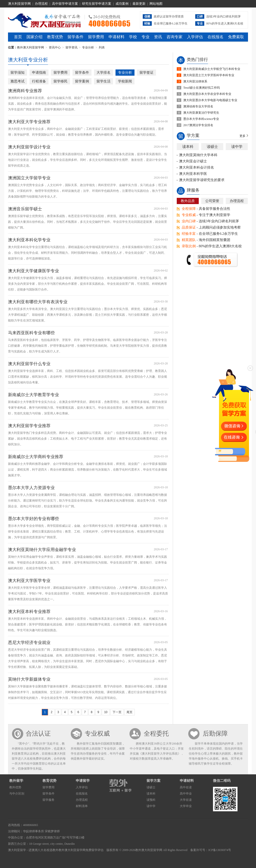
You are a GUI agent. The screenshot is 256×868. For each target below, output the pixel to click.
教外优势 (15, 787)
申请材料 (116, 37)
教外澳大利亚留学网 (44, 20)
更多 (242, 136)
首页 (18, 37)
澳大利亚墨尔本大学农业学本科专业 (207, 94)
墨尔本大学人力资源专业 (31, 488)
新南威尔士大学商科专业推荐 (36, 457)
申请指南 (39, 73)
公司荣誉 (212, 201)
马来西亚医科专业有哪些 (31, 333)
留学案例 (82, 81)
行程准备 (39, 81)
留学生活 (103, 81)
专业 (145, 37)
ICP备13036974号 (220, 850)
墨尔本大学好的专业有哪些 (33, 519)
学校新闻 (125, 81)
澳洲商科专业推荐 (25, 91)
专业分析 (88, 47)
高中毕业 (186, 794)
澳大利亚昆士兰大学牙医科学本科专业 (209, 75)
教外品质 (188, 201)
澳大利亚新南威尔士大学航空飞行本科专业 (212, 69)
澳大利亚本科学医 (193, 174)
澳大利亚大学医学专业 (29, 581)
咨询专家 (174, 37)
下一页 (117, 712)
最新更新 (139, 4)
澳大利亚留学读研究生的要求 (202, 180)
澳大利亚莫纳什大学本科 (198, 155)
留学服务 (48, 800)
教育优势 (55, 37)
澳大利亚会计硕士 (193, 161)
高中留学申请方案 (65, 4)
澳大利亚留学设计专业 (29, 147)
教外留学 (16, 781)
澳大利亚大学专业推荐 (29, 122)
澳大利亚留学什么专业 (29, 364)
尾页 (129, 712)
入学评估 (195, 37)
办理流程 (41, 4)
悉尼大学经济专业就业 (29, 643)
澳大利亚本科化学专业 (29, 240)
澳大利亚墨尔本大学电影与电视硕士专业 (210, 100)
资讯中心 (55, 47)
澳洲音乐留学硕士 (25, 209)
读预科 (151, 800)
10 (106, 712)
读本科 (188, 147)
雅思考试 (17, 81)
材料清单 (82, 806)
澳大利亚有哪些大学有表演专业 (38, 302)
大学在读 (186, 800)
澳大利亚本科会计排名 (196, 167)
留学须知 (17, 73)
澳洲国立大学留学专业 (29, 178)
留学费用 (96, 37)
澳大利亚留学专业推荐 (29, 426)
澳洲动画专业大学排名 (198, 106)
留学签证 (146, 73)
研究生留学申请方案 (97, 4)
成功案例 (122, 4)
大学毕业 (186, 806)
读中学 (237, 147)
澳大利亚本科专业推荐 (29, 612)
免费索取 (236, 37)
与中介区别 (17, 794)
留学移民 (60, 81)
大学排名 (103, 73)
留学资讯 (71, 47)
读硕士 (212, 147)
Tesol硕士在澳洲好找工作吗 (201, 88)
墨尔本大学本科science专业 (201, 119)
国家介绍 (34, 37)
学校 (133, 37)
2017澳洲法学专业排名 (198, 125)
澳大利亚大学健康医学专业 (33, 271)
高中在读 (186, 787)
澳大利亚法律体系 (195, 81)
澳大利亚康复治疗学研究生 (201, 113)
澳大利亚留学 (17, 850)
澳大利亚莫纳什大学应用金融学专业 (42, 550)
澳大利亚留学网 (19, 4)
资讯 (158, 37)
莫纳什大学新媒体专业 (29, 679)
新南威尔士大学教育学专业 (33, 395)
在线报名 (215, 37)
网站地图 (156, 4)
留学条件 (75, 37)
